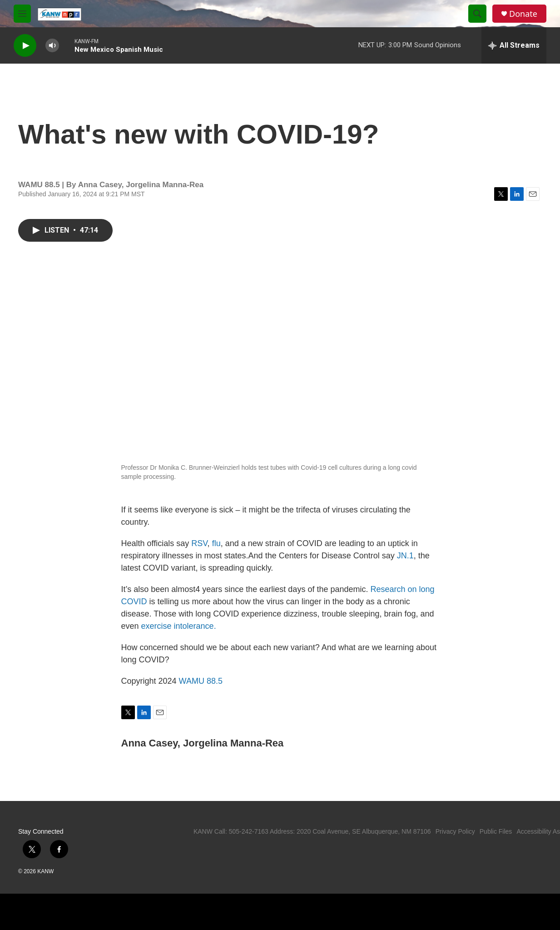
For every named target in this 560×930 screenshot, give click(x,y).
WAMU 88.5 (201, 681)
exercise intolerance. (179, 626)
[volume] (52, 46)
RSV (199, 543)
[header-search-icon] (477, 14)
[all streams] (514, 45)
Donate (523, 14)
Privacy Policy (455, 831)
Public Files (496, 831)
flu (216, 543)
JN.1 (405, 556)
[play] (25, 46)
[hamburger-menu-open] (22, 14)
